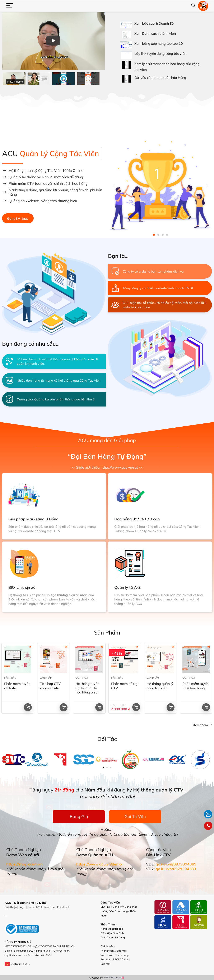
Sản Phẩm (10, 678)
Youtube (50, 907)
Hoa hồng (122, 911)
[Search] (193, 6)
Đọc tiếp (28, 707)
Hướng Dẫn (107, 911)
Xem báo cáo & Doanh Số (154, 23)
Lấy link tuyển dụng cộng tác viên (160, 54)
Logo (22, 907)
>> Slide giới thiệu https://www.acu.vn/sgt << (107, 467)
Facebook (64, 907)
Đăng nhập (131, 907)
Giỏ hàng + (136, 707)
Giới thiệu (11, 907)
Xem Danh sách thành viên (155, 33)
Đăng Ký (118, 907)
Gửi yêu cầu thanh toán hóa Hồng (160, 78)
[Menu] (10, 6)
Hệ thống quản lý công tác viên (160, 686)
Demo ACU (35, 907)
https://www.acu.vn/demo (99, 864)
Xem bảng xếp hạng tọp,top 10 (159, 43)
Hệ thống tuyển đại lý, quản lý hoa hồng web (87, 688)
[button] (114, 185)
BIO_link (106, 907)
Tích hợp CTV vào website (50, 686)
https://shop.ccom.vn (24, 864)
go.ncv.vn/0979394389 (176, 864)
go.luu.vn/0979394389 (176, 869)
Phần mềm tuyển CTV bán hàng (196, 686)
